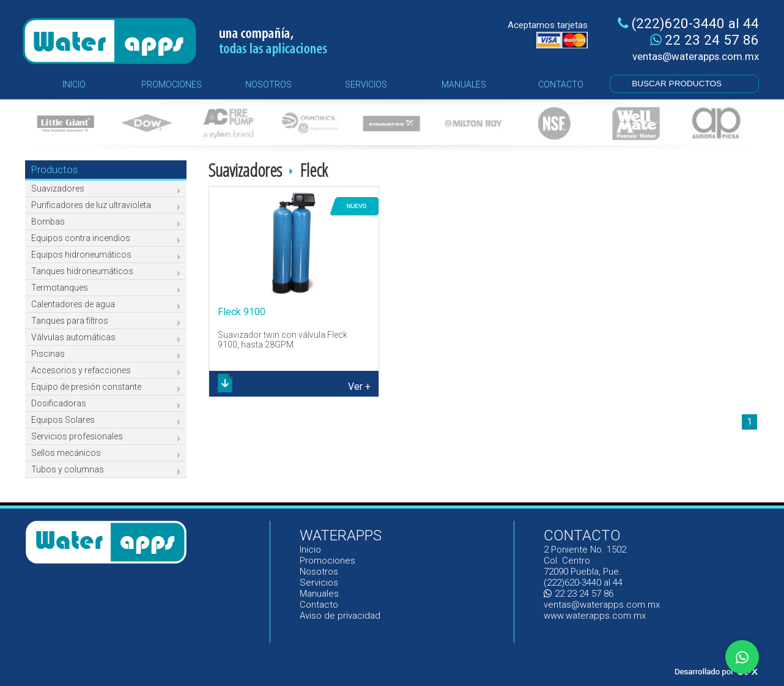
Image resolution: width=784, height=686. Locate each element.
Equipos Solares (63, 420)
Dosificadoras (59, 403)
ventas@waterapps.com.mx (696, 56)
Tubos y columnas (68, 469)
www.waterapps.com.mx (595, 616)
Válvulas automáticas (73, 337)
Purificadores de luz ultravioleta (91, 205)
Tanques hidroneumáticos (82, 271)
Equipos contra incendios (81, 238)
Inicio (311, 550)
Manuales (320, 594)
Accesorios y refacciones (81, 370)
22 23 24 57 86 (704, 40)
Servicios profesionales (77, 436)
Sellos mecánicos (66, 453)
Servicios (319, 583)
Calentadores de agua (73, 304)
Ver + (359, 386)
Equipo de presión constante (86, 387)
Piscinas (48, 354)
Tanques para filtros (70, 321)
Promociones (327, 561)
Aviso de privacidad (340, 616)
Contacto (319, 605)
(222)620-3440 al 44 (688, 23)
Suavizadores (58, 188)
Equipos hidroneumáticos (81, 255)
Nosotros (319, 572)
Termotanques (60, 288)
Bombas (48, 222)
